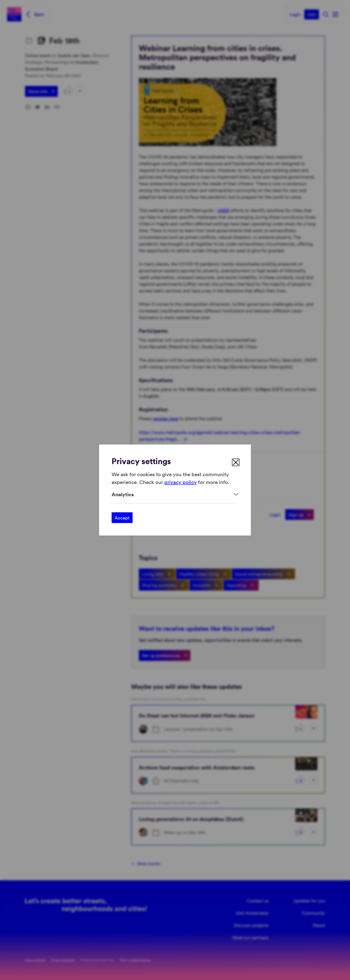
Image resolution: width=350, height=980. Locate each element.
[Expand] (175, 494)
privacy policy (180, 482)
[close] (236, 462)
